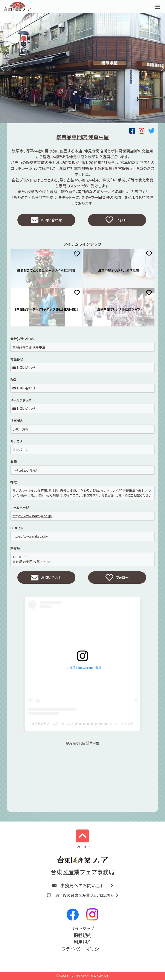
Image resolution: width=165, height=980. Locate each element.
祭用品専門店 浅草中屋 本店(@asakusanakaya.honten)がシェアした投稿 (82, 725)
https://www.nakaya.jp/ (30, 537)
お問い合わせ (46, 220)
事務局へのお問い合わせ (82, 885)
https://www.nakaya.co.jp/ (32, 517)
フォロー (117, 220)
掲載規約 (82, 935)
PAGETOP (82, 839)
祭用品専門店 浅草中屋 (82, 744)
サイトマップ (82, 928)
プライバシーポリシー (82, 949)
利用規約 (82, 942)
